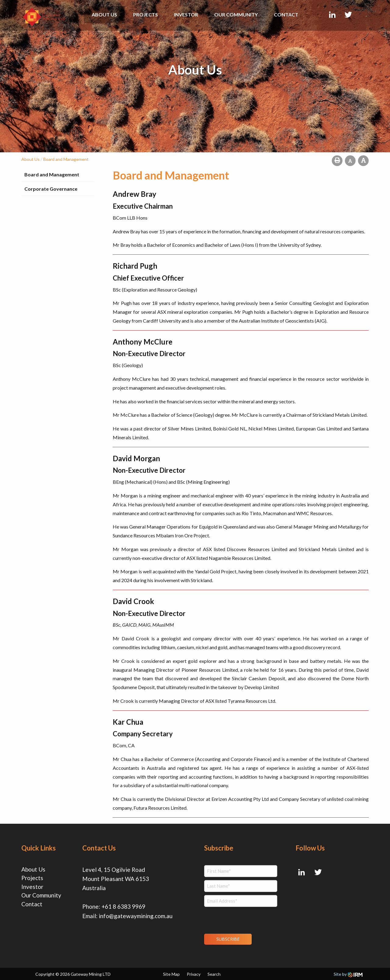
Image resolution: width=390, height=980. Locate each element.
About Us (104, 14)
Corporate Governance (51, 189)
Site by (348, 974)
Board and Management (52, 174)
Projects (145, 14)
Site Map (171, 974)
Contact (286, 14)
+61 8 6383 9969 (123, 906)
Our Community (236, 14)
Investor (186, 14)
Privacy (194, 974)
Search (214, 974)
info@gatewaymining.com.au (136, 916)
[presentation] (241, 919)
